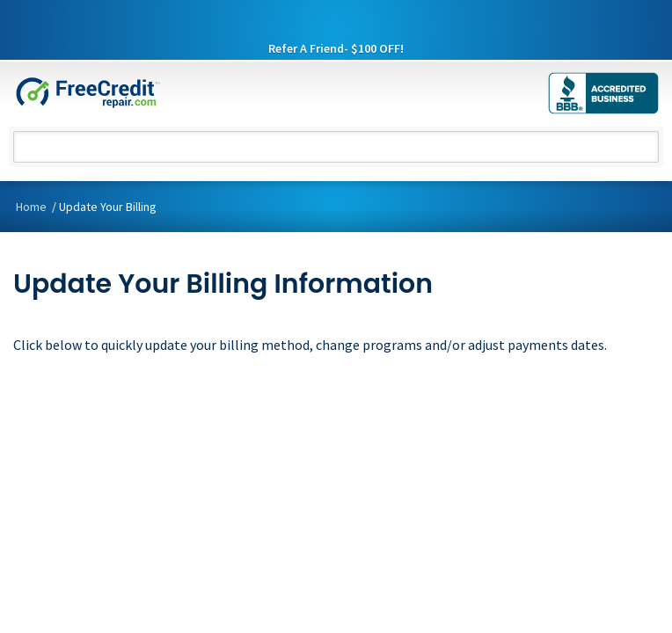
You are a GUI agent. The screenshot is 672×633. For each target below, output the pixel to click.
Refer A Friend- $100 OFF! (336, 49)
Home (31, 207)
